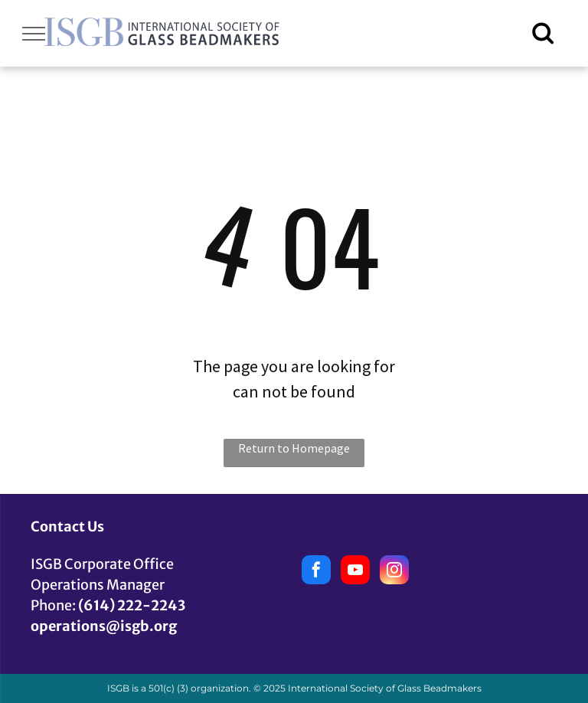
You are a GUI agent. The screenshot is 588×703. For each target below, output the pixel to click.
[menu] (34, 34)
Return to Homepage (294, 448)
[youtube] (355, 572)
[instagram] (394, 572)
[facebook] (316, 572)
